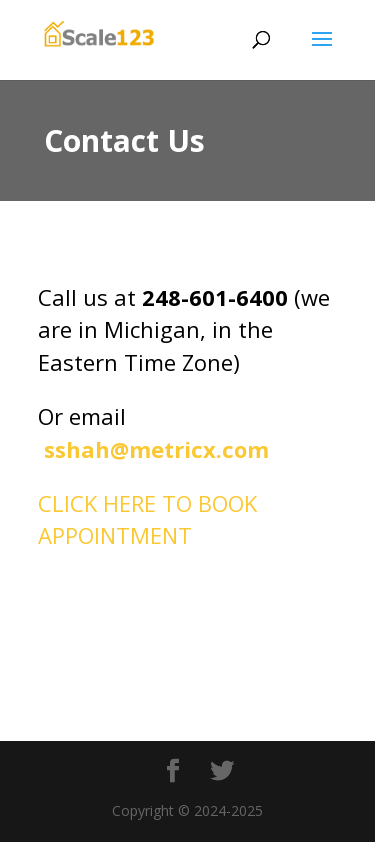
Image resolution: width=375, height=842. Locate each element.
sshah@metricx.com (153, 449)
